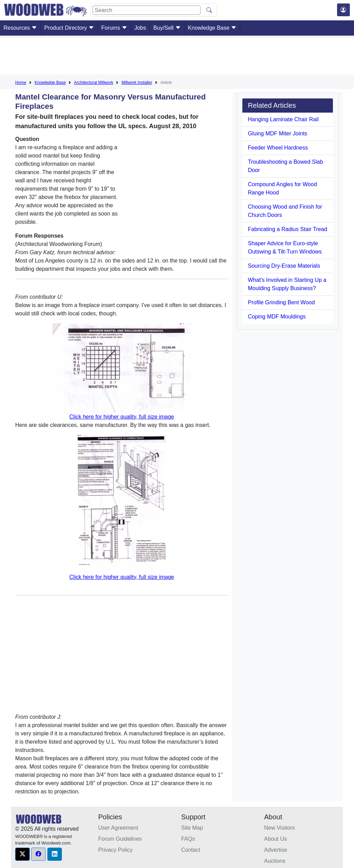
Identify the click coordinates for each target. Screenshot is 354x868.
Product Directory (69, 28)
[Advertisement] (177, 56)
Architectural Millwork (94, 83)
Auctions (275, 861)
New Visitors (280, 828)
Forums (114, 28)
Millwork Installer (137, 83)
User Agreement (118, 828)
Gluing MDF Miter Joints (278, 133)
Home (21, 83)
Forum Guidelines (120, 839)
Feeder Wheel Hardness (278, 148)
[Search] (147, 10)
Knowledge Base (212, 28)
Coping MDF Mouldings (277, 317)
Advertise (276, 850)
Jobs (140, 28)
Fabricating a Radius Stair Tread (287, 229)
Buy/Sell (167, 28)
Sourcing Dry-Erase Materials (284, 266)
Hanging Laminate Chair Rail (283, 119)
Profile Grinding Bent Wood (281, 302)
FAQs (188, 839)
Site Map (192, 828)
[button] (22, 854)
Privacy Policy (115, 850)
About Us (276, 839)
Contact (191, 850)
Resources (20, 28)
